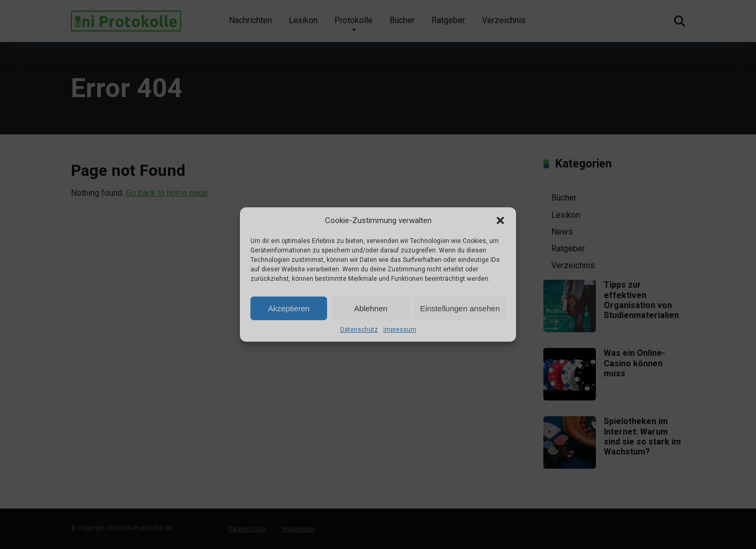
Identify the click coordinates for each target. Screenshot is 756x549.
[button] (500, 220)
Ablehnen (370, 308)
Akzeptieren (288, 308)
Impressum (400, 330)
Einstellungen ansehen (460, 308)
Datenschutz (359, 330)
